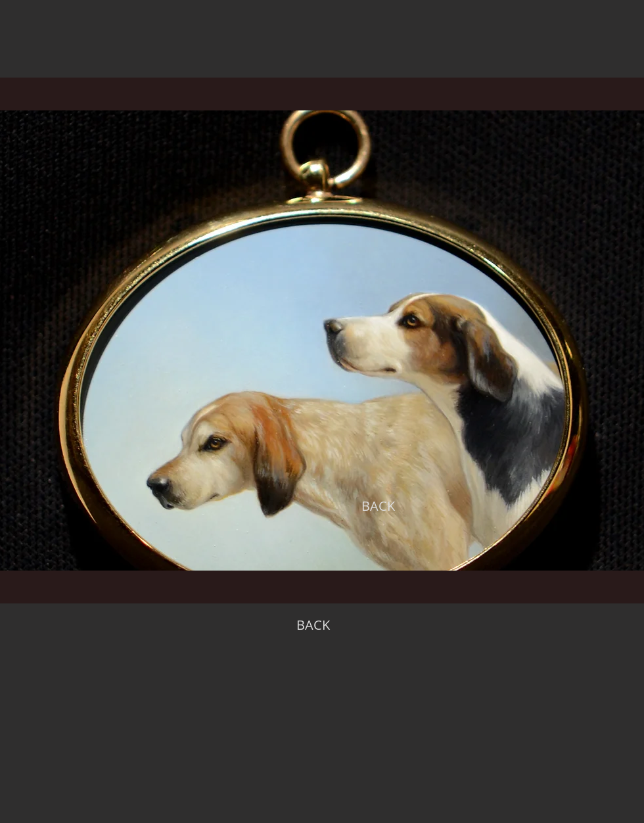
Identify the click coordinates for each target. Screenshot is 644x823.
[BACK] (378, 506)
